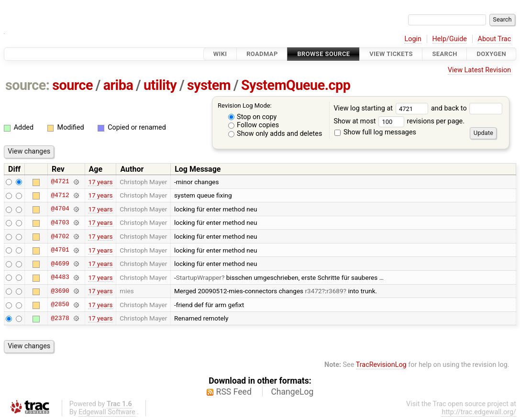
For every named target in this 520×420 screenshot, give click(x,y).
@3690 (60, 291)
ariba (118, 85)
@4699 (60, 264)
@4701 (60, 250)
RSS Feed (234, 392)
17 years (100, 182)
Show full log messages (375, 132)
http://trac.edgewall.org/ (479, 412)
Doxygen (491, 54)
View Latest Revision (479, 70)
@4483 (60, 277)
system (209, 85)
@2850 (60, 305)
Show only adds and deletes (275, 134)
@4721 (60, 182)
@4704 (60, 209)
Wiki (220, 54)
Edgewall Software (107, 412)
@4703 (60, 222)
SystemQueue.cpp (296, 85)
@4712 (60, 195)
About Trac (495, 39)
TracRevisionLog (381, 365)
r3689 (335, 291)
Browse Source (323, 54)
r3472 (314, 291)
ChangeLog (292, 392)
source (72, 85)
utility (160, 85)
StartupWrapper (199, 277)
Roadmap (262, 54)
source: (28, 85)
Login (413, 39)
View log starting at (382, 108)
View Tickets (391, 54)
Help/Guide (450, 39)
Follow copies (254, 125)
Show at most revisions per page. (399, 121)
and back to (467, 108)
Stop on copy (253, 117)
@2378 (60, 318)
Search (444, 54)
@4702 (60, 236)
